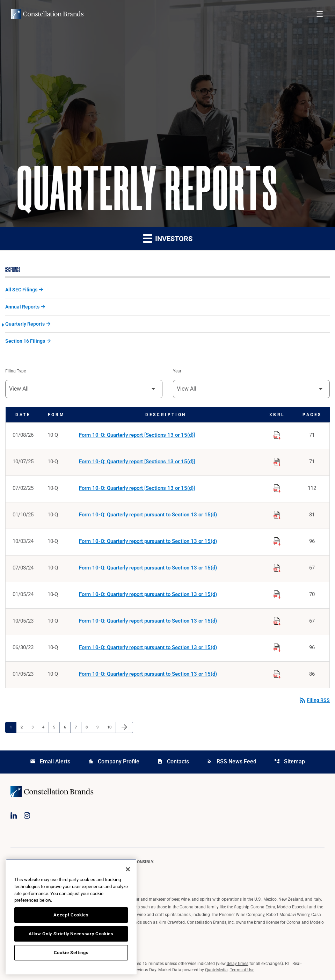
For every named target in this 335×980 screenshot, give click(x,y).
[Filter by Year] (252, 389)
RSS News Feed (232, 761)
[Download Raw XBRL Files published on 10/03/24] (277, 540)
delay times (238, 964)
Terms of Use (242, 970)
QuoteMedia (216, 970)
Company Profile (114, 761)
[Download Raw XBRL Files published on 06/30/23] (277, 646)
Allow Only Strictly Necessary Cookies (71, 934)
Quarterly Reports (25, 324)
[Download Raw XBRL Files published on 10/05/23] (277, 620)
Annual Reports (22, 307)
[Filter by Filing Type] (84, 389)
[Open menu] (320, 14)
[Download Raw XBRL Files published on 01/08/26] (277, 434)
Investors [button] (168, 238)
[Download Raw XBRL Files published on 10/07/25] (277, 460)
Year (177, 371)
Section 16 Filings (25, 341)
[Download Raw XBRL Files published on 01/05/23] (277, 673)
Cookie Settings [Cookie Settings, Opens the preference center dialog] (71, 953)
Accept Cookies (71, 915)
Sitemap (290, 761)
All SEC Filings (21, 290)
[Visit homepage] (47, 14)
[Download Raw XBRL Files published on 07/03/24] (277, 567)
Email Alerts (50, 761)
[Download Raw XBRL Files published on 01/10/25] (277, 514)
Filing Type (16, 371)
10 (111, 727)
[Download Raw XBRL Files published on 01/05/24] (277, 593)
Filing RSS (314, 700)
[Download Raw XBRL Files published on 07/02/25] (277, 487)
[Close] (128, 869)
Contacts (173, 761)
